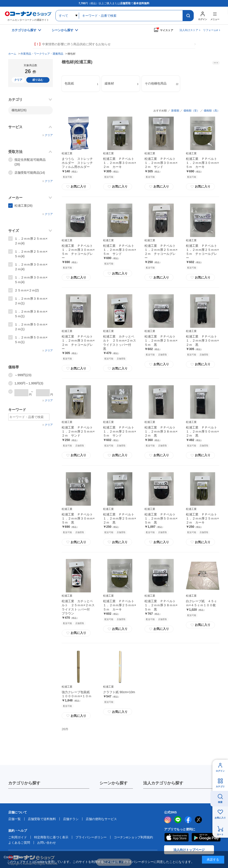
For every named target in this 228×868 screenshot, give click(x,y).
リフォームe (211, 30)
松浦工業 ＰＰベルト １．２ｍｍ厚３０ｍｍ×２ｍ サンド (162, 163)
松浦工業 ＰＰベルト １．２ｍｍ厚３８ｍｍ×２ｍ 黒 (162, 431)
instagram (168, 820)
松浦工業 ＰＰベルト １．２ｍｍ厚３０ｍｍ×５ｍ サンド (120, 250)
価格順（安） (191, 111)
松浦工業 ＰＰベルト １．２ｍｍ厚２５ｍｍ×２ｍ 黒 (120, 518)
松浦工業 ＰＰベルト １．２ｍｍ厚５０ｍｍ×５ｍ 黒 (162, 518)
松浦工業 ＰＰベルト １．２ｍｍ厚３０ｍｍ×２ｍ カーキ (120, 163)
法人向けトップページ (189, 850)
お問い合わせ (47, 843)
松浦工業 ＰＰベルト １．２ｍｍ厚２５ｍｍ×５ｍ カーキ (120, 605)
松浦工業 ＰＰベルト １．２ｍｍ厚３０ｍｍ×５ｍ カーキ (203, 163)
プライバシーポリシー (91, 837)
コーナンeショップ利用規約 (133, 837)
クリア (18, 80)
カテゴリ (220, 787)
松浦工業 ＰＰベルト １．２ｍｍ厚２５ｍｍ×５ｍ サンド (120, 431)
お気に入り (76, 187)
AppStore (176, 837)
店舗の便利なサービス (101, 819)
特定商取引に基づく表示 (51, 837)
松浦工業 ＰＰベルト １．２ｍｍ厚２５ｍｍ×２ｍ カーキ (203, 518)
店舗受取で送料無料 (42, 819)
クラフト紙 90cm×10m (119, 692)
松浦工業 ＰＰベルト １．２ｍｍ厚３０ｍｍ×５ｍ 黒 (79, 518)
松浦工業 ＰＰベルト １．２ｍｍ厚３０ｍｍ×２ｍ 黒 (203, 340)
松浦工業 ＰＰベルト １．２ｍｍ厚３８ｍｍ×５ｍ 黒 (162, 605)
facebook (188, 820)
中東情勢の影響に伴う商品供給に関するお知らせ (72, 44)
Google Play (206, 837)
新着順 (175, 111)
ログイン (220, 771)
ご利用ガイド (18, 837)
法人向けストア (189, 30)
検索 (220, 802)
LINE (178, 820)
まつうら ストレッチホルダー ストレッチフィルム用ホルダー (77, 163)
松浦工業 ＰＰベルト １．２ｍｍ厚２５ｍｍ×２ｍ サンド (79, 431)
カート (220, 834)
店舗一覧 (14, 819)
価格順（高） (212, 111)
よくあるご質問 (19, 843)
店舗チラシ (71, 819)
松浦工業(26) (23, 206)
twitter (198, 820)
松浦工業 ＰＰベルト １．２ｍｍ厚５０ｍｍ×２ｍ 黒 (203, 431)
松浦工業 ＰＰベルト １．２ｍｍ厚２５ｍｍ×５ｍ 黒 (162, 340)
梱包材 (19, 110)
